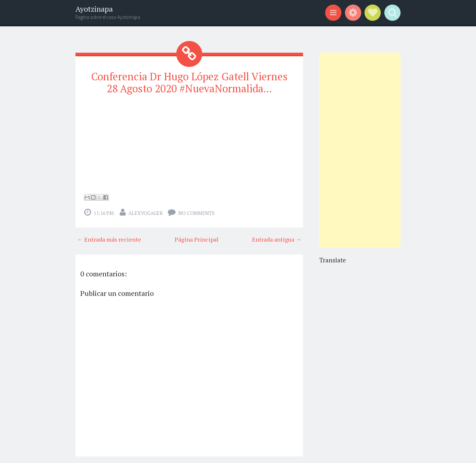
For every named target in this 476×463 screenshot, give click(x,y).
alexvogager (146, 213)
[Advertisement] (360, 150)
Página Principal (197, 239)
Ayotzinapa (94, 9)
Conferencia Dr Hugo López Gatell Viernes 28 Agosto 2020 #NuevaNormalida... (189, 82)
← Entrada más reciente (109, 239)
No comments (196, 213)
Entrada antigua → (277, 239)
